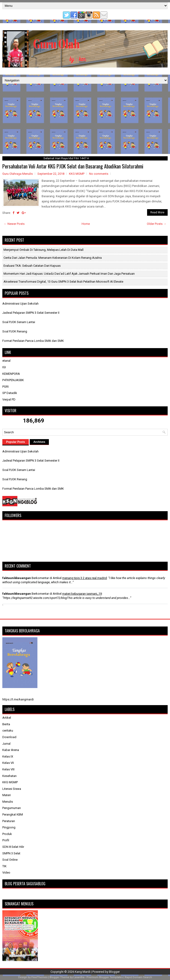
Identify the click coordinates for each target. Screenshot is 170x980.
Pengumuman (12, 808)
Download (9, 737)
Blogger (114, 972)
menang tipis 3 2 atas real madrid (85, 578)
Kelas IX (8, 756)
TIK (4, 866)
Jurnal (6, 744)
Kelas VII (8, 763)
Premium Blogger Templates (105, 977)
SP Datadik (10, 393)
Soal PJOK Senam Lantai (19, 322)
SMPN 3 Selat (11, 853)
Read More (157, 212)
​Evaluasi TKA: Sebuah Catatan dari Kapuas (32, 266)
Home (86, 224)
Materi (7, 795)
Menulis (8, 802)
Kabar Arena (11, 750)
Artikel (7, 718)
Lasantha (79, 977)
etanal (6, 361)
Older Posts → (157, 224)
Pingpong (9, 827)
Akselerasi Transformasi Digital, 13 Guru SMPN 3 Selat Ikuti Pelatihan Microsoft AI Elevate (63, 282)
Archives (39, 442)
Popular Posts (16, 442)
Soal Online (10, 860)
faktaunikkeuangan (17, 578)
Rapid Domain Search (138, 977)
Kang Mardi (83, 972)
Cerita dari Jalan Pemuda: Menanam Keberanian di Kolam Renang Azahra (53, 258)
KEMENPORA (11, 374)
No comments (99, 174)
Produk (7, 834)
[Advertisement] (85, 119)
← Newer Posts (14, 224)
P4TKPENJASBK (13, 380)
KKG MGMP (77, 174)
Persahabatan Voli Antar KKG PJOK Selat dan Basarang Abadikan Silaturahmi (73, 166)
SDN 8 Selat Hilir (13, 847)
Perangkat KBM (13, 814)
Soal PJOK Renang (15, 331)
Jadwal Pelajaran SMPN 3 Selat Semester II (31, 313)
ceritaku (8, 730)
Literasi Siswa (12, 789)
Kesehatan (9, 776)
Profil (6, 840)
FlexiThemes (39, 977)
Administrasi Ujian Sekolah (20, 304)
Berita (6, 724)
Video (6, 873)
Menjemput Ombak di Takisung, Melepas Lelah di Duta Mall (43, 250)
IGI (4, 367)
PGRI (5, 387)
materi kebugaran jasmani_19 (82, 594)
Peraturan (9, 821)
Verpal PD (9, 399)
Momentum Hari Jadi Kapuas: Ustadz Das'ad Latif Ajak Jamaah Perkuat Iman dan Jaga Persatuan (69, 274)
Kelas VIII (8, 769)
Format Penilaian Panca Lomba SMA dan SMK (33, 341)
